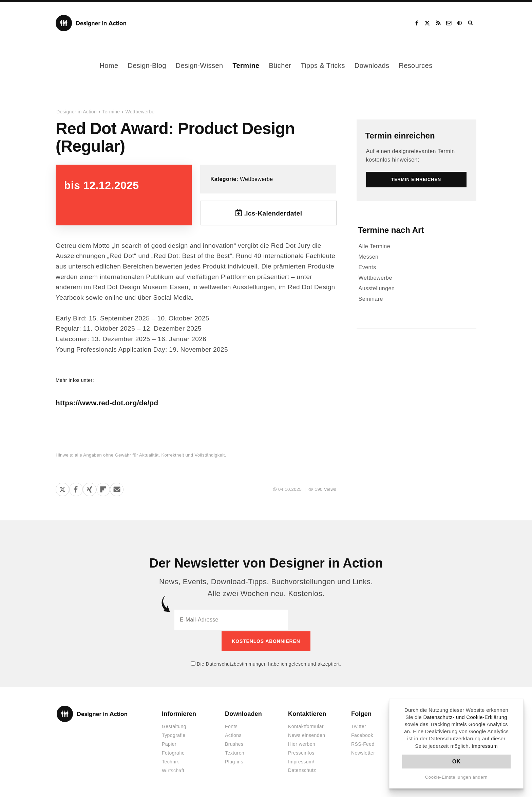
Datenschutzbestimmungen (236, 663)
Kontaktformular (306, 725)
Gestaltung (174, 725)
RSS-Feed (363, 743)
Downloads (372, 66)
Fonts (231, 725)
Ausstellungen (377, 288)
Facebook (417, 23)
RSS (438, 23)
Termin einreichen (400, 136)
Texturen (235, 752)
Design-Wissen (199, 66)
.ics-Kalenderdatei (273, 213)
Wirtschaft (173, 770)
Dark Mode (460, 23)
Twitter (359, 725)
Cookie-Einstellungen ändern (457, 777)
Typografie (174, 734)
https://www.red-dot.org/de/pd (115, 403)
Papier (169, 743)
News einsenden (307, 734)
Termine (246, 66)
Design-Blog (147, 66)
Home (109, 66)
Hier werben (302, 743)
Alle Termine (375, 246)
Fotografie (173, 752)
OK (457, 762)
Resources (415, 66)
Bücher (280, 66)
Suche (471, 23)
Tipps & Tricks (323, 66)
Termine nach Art (391, 230)
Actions (233, 734)
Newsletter (363, 752)
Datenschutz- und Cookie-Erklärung (465, 717)
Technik (170, 761)
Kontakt (449, 23)
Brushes (234, 743)
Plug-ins (234, 761)
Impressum (485, 746)
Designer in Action (91, 23)
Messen (369, 257)
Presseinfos (301, 752)
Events (367, 267)
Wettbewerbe (140, 112)
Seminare (371, 299)
